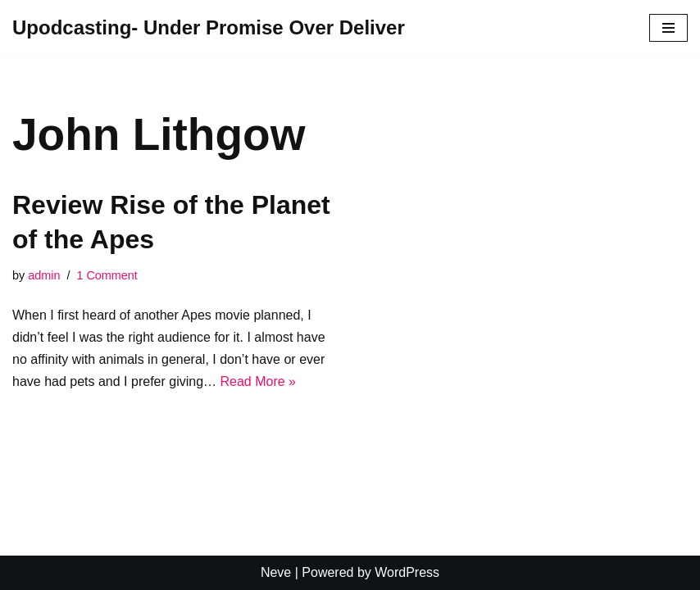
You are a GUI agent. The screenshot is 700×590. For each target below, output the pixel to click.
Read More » (259, 381)
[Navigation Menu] (668, 28)
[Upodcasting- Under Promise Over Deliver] (209, 28)
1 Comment (107, 275)
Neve (276, 572)
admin (44, 275)
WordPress (407, 572)
